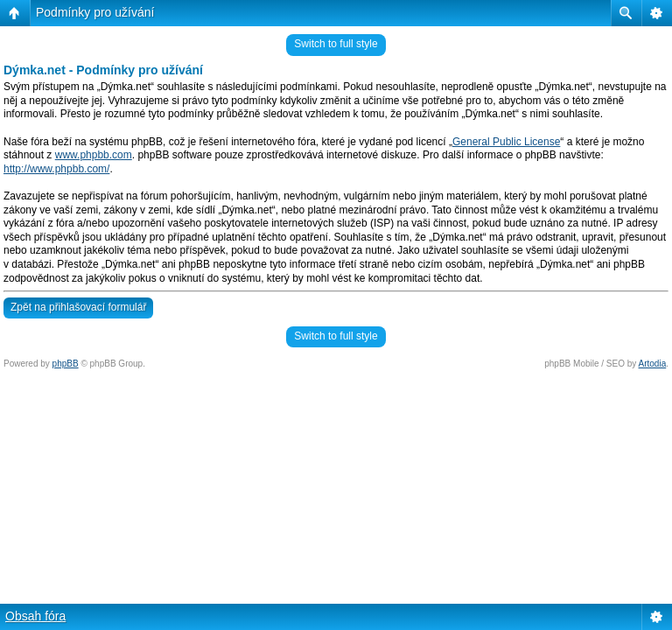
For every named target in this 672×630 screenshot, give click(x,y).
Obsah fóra (35, 616)
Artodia (653, 364)
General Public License (506, 142)
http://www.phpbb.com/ (56, 169)
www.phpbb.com (94, 155)
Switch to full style (336, 44)
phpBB (66, 364)
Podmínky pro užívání (95, 12)
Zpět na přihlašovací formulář (78, 307)
